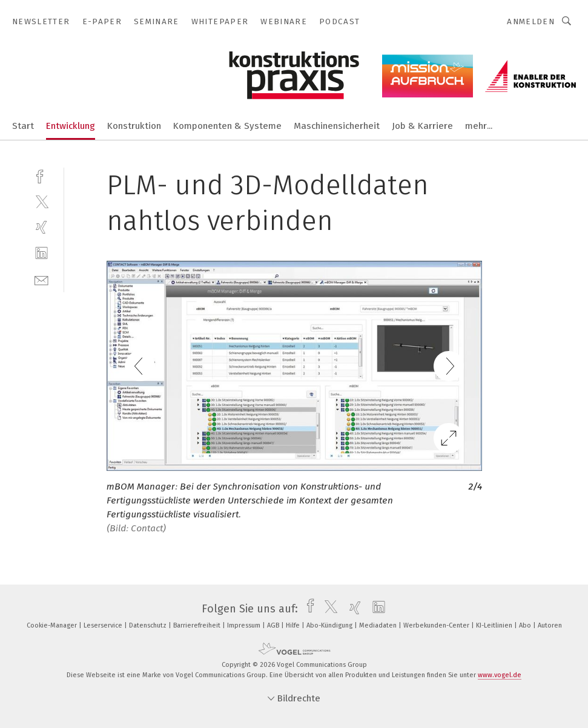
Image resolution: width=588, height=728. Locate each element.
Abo (526, 625)
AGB (274, 625)
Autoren (550, 625)
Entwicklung (71, 126)
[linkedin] (41, 253)
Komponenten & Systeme (227, 126)
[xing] (41, 227)
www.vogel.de (500, 675)
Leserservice (104, 625)
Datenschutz (149, 625)
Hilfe (294, 625)
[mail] (41, 279)
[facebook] (41, 175)
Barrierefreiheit (198, 625)
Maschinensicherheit (337, 126)
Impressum (245, 625)
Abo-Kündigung (330, 625)
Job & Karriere (422, 126)
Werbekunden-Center (437, 625)
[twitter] (41, 201)
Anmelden (531, 21)
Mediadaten (379, 625)
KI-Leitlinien (495, 625)
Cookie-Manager (53, 625)
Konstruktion (134, 126)
